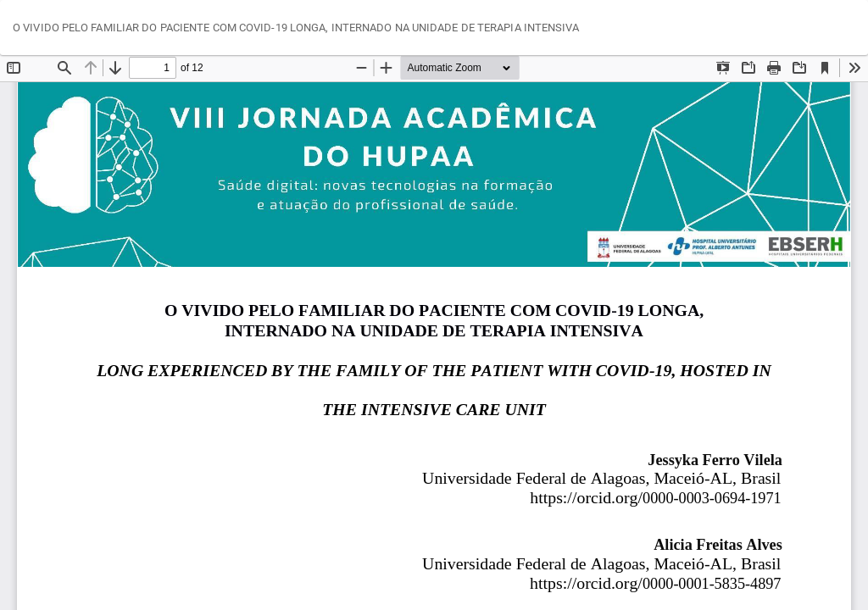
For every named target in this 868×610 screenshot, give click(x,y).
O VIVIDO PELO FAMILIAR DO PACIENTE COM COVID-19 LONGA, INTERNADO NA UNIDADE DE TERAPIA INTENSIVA (296, 28)
